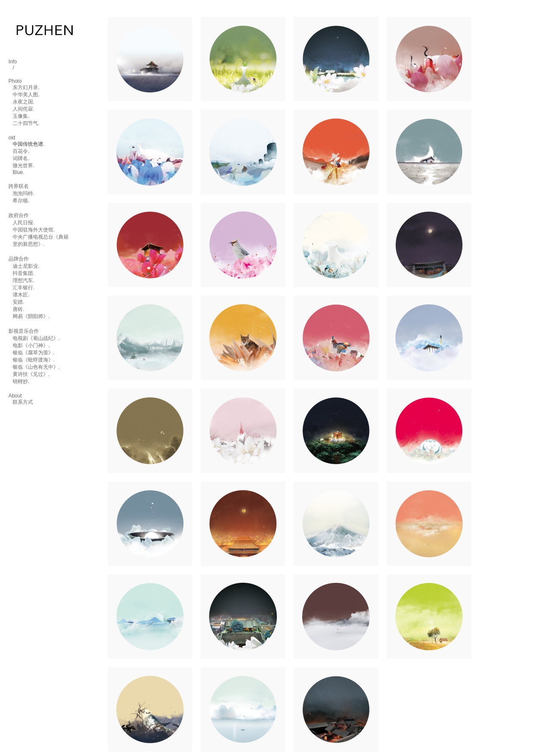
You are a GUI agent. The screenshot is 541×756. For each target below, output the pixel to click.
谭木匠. (21, 295)
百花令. (21, 151)
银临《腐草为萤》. (34, 353)
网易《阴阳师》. (31, 316)
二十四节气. (26, 123)
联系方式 (23, 402)
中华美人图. (26, 95)
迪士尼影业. (26, 266)
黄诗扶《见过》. (31, 374)
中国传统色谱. (29, 144)
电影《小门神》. (31, 345)
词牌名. (21, 158)
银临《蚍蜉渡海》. (34, 360)
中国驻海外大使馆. (34, 230)
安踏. (18, 302)
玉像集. (21, 116)
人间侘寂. (23, 109)
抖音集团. (23, 273)
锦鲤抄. (21, 381)
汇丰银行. (23, 288)
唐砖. (18, 309)
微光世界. (23, 166)
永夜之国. (23, 102)
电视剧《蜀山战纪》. (36, 338)
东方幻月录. (26, 87)
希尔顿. (21, 201)
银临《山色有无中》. (36, 367)
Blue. (18, 172)
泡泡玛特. (23, 193)
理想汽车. (23, 280)
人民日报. (23, 223)
